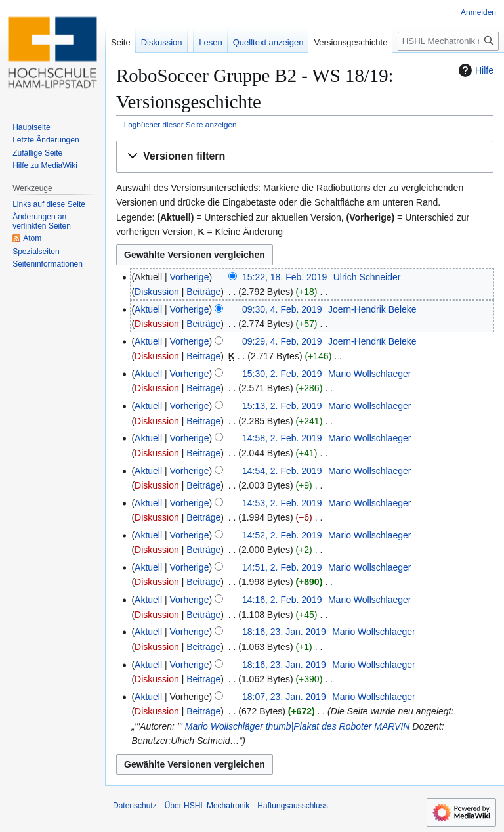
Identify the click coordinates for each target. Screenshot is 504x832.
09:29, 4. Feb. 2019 (282, 341)
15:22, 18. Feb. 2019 (284, 277)
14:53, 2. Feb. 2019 (282, 503)
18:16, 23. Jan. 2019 (284, 632)
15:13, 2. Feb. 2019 (282, 406)
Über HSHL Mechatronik (207, 806)
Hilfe (474, 70)
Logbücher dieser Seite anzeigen (180, 124)
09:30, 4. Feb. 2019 (282, 309)
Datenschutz (135, 806)
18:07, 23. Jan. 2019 (284, 697)
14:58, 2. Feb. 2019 (282, 438)
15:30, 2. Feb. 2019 (282, 374)
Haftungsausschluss (292, 806)
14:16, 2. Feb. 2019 (282, 600)
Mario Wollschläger (224, 726)
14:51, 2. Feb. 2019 (282, 567)
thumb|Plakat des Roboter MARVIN (338, 726)
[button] (305, 157)
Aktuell (148, 309)
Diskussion (157, 292)
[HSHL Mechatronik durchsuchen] (448, 41)
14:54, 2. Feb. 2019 (282, 471)
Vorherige (190, 277)
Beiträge (203, 292)
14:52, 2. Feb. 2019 (282, 535)
